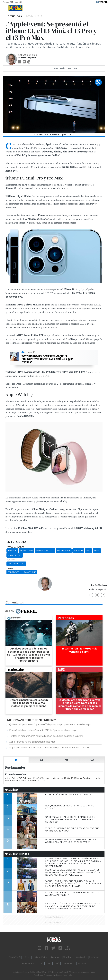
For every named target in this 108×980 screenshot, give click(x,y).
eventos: (11, 560)
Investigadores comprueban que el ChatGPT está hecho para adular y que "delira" (47, 359)
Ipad (88, 551)
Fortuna (55, 957)
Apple (97, 551)
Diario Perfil (15, 957)
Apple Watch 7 (15, 555)
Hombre (67, 957)
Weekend (80, 957)
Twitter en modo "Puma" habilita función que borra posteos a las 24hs (46, 736)
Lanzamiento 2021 (16, 564)
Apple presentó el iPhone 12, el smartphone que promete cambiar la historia (50, 747)
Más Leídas (12, 790)
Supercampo (28, 964)
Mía (58, 964)
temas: (10, 569)
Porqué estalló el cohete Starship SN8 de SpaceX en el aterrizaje (43, 730)
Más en (21, 611)
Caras (28, 957)
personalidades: (15, 547)
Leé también (30, 352)
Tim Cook (12, 551)
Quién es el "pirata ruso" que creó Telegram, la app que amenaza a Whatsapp (50, 724)
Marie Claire (41, 957)
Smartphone (30, 572)
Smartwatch (14, 572)
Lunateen (69, 964)
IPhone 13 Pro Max (45, 551)
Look (41, 964)
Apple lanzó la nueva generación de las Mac (32, 742)
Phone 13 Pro (26, 551)
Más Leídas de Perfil (17, 854)
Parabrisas (94, 957)
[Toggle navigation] (5, 8)
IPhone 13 (78, 551)
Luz (50, 964)
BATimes (82, 964)
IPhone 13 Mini (64, 551)
